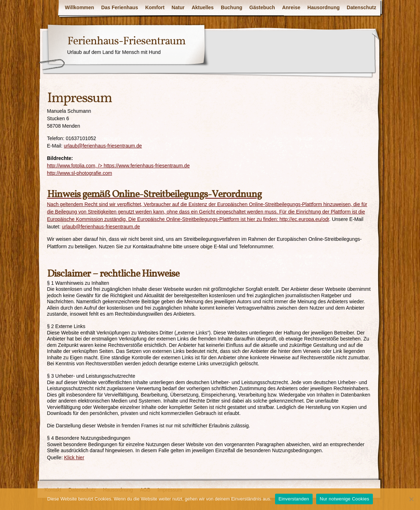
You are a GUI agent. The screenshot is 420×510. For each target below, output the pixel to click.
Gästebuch (262, 7)
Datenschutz (361, 7)
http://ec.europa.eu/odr (304, 219)
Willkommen (79, 7)
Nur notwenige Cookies (345, 499)
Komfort (155, 7)
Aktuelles (203, 7)
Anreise (291, 7)
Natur (178, 7)
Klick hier (74, 458)
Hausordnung (323, 7)
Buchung (232, 7)
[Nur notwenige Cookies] (411, 499)
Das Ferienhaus (119, 7)
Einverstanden (294, 499)
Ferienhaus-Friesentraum (126, 41)
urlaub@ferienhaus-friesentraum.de (103, 146)
